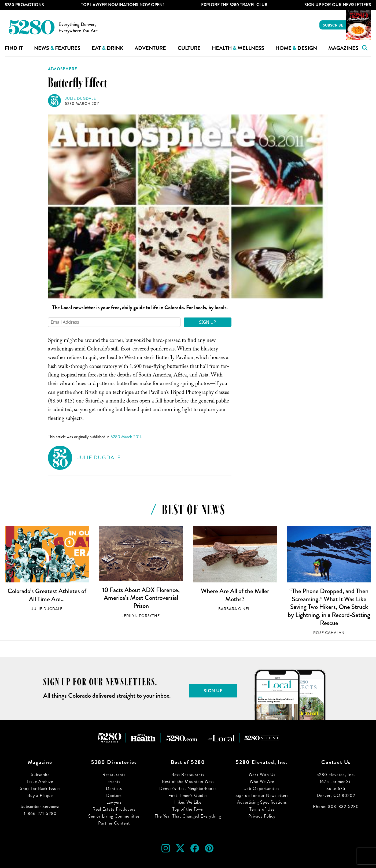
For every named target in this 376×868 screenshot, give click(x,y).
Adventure (150, 48)
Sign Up (208, 322)
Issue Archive (40, 782)
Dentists (114, 788)
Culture (189, 48)
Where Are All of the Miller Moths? (235, 595)
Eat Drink (108, 48)
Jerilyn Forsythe (141, 616)
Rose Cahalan (329, 633)
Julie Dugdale (81, 99)
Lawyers (114, 802)
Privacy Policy (262, 816)
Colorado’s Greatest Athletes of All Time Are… (47, 595)
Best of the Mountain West (188, 782)
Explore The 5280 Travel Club (234, 5)
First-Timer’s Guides (188, 795)
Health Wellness (238, 48)
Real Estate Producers (114, 809)
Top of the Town (188, 809)
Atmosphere (63, 69)
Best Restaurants (188, 775)
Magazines (343, 48)
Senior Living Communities (114, 816)
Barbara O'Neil (235, 609)
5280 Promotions (24, 5)
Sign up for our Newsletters (262, 795)
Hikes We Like (188, 802)
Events (114, 782)
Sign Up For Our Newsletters (338, 5)
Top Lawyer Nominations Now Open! (122, 5)
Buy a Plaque (40, 795)
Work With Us (262, 775)
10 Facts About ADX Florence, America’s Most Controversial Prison (141, 598)
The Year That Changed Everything (188, 816)
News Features (57, 48)
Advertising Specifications (262, 802)
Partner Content (114, 823)
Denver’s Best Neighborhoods (188, 788)
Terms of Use (262, 809)
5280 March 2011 (82, 104)
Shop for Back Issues (40, 788)
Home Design (296, 48)
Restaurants (114, 775)
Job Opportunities (262, 788)
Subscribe (333, 25)
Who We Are (262, 782)
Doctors (114, 795)
